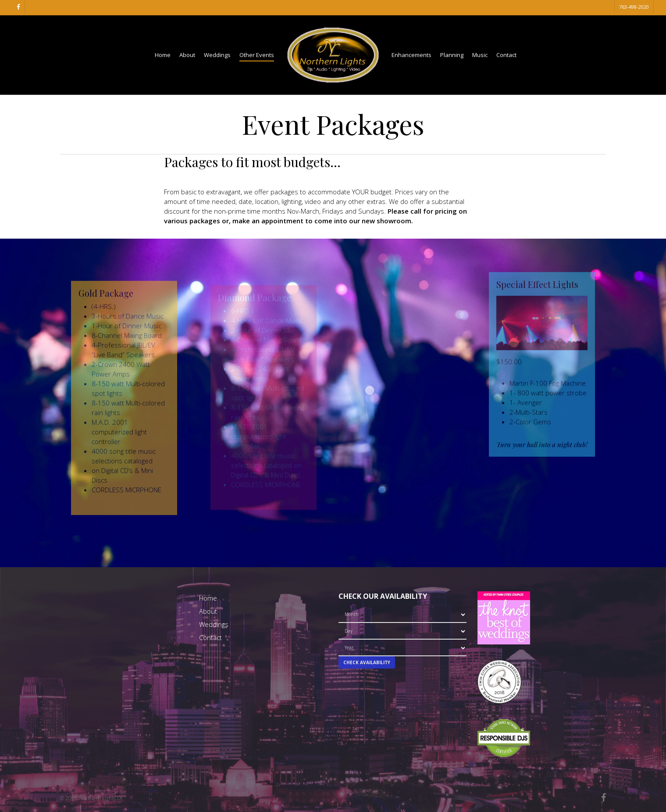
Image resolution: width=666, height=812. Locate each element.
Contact (210, 637)
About (208, 611)
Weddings (214, 624)
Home (208, 598)
